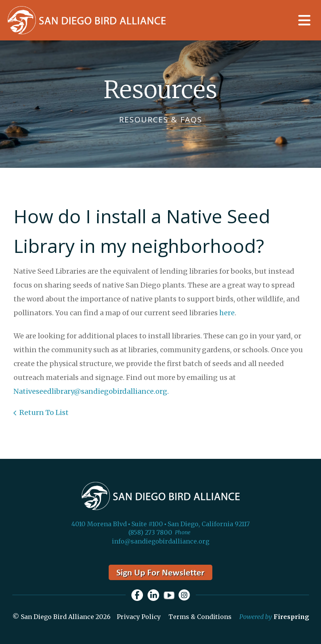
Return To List (44, 412)
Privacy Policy (139, 617)
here (227, 313)
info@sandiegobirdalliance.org (160, 541)
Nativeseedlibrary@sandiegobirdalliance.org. (91, 391)
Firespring (291, 617)
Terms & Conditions (200, 617)
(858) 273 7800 (150, 532)
